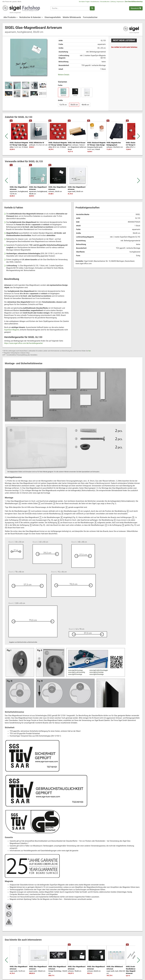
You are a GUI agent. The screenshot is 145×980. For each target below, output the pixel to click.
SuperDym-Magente (12, 330)
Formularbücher (90, 17)
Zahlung (113, 2)
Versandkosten (105, 2)
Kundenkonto (95, 2)
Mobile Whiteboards (72, 17)
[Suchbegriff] (70, 8)
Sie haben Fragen (84, 2)
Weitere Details (64, 75)
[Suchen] (92, 8)
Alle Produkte (10, 17)
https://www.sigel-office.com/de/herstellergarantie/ (24, 343)
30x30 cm (74, 105)
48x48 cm (85, 105)
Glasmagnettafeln (53, 17)
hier (90, 351)
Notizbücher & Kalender (31, 17)
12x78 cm (63, 105)
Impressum (120, 2)
